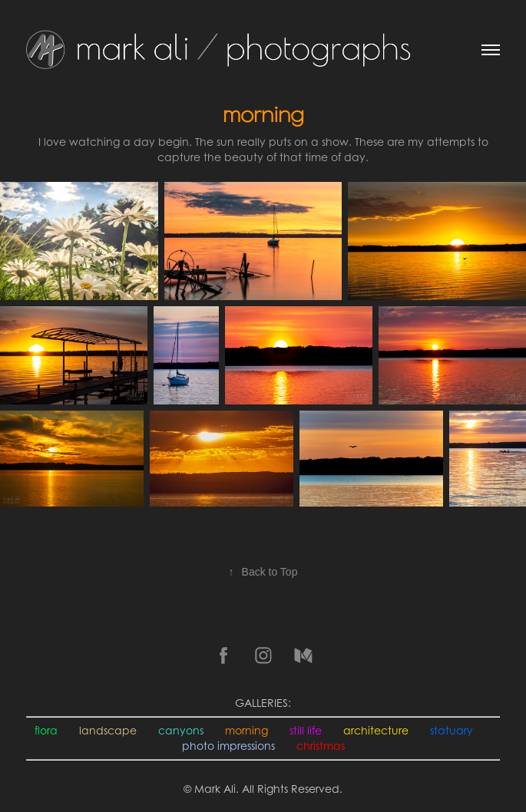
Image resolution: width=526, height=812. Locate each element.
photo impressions (228, 746)
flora (46, 730)
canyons (181, 730)
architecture (376, 730)
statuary (452, 730)
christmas (321, 746)
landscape (108, 730)
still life (306, 730)
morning (246, 730)
